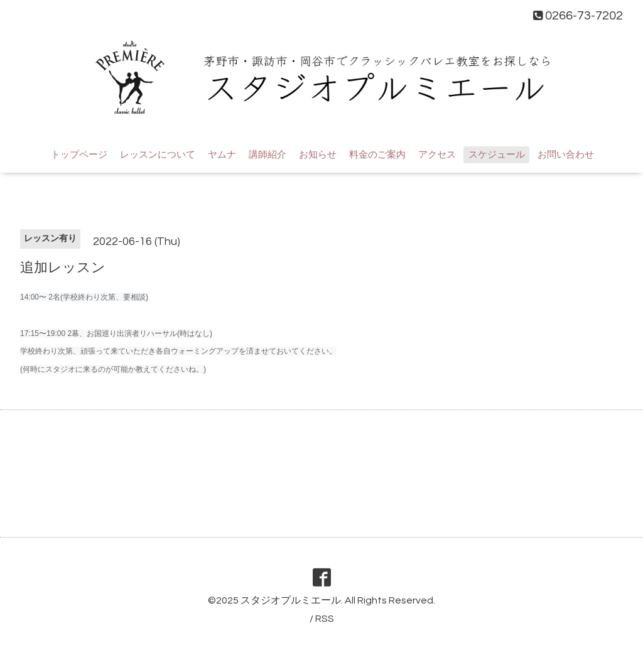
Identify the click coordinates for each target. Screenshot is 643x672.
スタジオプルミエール (291, 600)
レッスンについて (158, 155)
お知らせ (318, 155)
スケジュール (497, 155)
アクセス (437, 155)
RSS (325, 619)
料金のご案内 (377, 155)
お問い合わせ (566, 155)
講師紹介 (267, 155)
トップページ (79, 155)
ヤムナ (222, 155)
